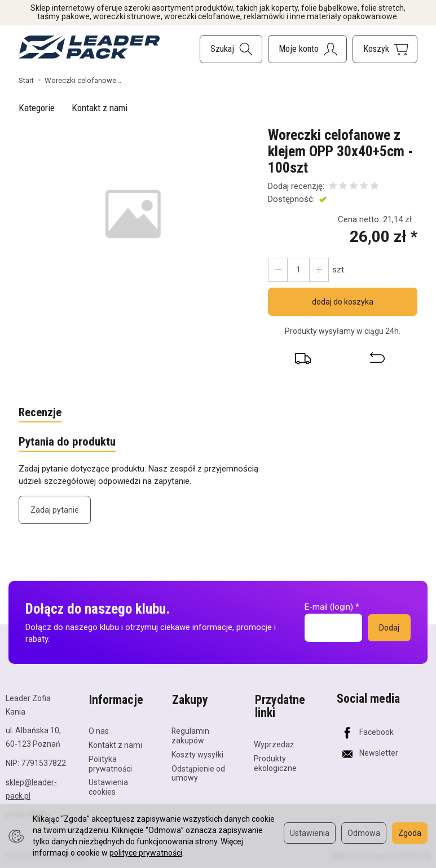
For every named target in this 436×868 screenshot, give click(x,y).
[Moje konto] (307, 49)
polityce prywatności (146, 853)
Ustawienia (310, 833)
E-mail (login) (329, 607)
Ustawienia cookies (108, 786)
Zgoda (410, 833)
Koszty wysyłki (197, 753)
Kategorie (37, 108)
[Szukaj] (231, 49)
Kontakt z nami (100, 108)
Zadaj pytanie (55, 510)
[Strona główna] (89, 47)
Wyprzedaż (274, 743)
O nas (99, 730)
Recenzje (40, 413)
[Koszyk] (385, 49)
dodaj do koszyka (343, 302)
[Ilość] (298, 270)
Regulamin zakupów (190, 735)
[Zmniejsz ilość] (318, 270)
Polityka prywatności (110, 762)
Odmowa (364, 833)
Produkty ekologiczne (275, 762)
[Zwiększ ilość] (278, 270)
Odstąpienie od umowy (198, 772)
